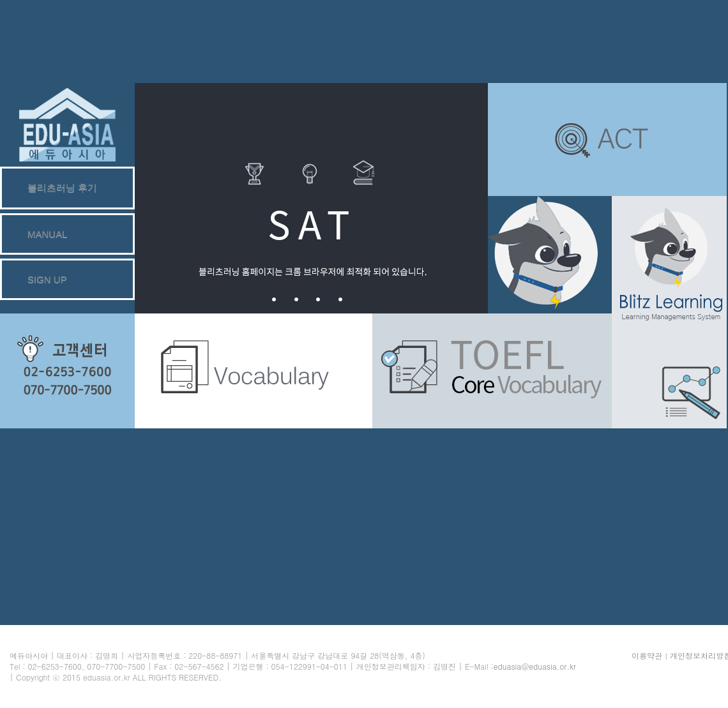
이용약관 (647, 655)
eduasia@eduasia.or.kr (535, 666)
